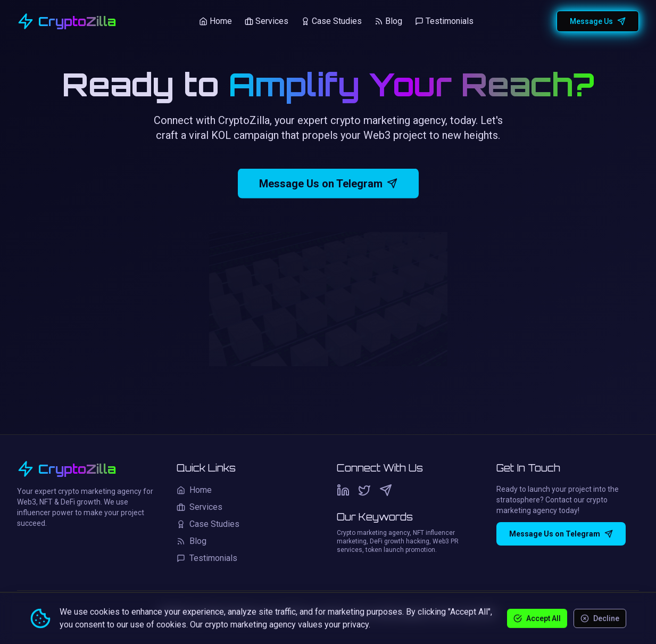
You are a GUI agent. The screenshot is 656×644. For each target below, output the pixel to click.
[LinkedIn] (343, 490)
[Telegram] (386, 490)
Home (215, 21)
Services (267, 21)
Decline (600, 618)
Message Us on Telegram (328, 186)
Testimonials (444, 21)
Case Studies (331, 21)
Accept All (537, 618)
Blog (388, 21)
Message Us (598, 21)
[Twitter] (364, 490)
